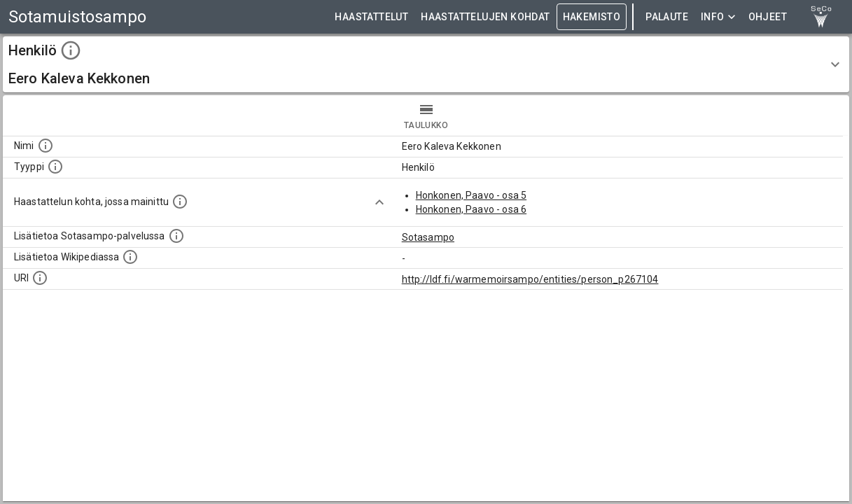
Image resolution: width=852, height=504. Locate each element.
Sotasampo (428, 237)
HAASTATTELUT (371, 17)
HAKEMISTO (592, 17)
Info (718, 17)
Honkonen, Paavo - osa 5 (471, 195)
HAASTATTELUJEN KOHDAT (485, 17)
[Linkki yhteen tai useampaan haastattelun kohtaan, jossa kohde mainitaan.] (180, 202)
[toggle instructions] (71, 50)
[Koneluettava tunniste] (40, 278)
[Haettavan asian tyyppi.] (55, 167)
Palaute (667, 17)
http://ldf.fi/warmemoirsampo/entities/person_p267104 (530, 279)
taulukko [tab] (426, 115)
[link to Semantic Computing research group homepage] (821, 17)
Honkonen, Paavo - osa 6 (471, 209)
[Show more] (379, 202)
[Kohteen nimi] (46, 146)
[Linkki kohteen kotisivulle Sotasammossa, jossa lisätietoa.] (176, 236)
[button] (426, 64)
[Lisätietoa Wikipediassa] (130, 257)
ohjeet (768, 17)
